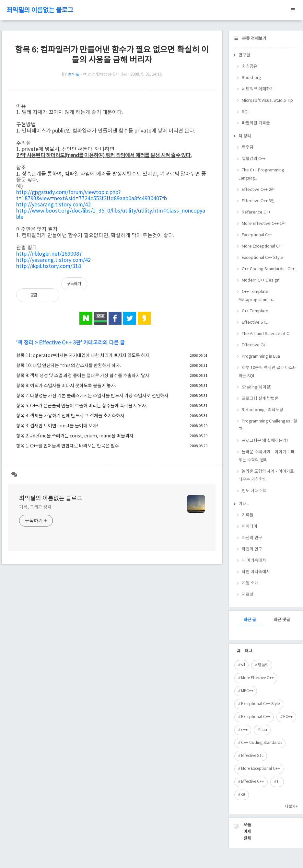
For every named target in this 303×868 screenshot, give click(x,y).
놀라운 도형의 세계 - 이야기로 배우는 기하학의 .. (266, 476)
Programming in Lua (261, 357)
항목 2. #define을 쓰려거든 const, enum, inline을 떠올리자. (75, 436)
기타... (244, 504)
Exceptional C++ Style (262, 258)
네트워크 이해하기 (258, 89)
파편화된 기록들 (256, 123)
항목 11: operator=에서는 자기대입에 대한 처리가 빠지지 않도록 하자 (83, 356)
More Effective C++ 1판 (264, 224)
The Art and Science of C (265, 334)
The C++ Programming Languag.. (261, 174)
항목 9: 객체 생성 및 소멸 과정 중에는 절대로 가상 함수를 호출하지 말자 (83, 376)
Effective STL (255, 323)
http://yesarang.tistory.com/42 (53, 205)
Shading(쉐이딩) (257, 387)
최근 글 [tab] (250, 620)
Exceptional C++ (257, 235)
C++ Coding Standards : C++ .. (270, 269)
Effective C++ (253, 782)
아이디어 (250, 527)
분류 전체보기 (254, 39)
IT (279, 782)
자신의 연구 (252, 538)
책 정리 (25, 343)
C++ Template (255, 311)
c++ (244, 730)
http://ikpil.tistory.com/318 (49, 266)
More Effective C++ (257, 678)
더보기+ (291, 807)
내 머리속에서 (254, 561)
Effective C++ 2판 (258, 190)
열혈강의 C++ (254, 159)
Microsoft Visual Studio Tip (267, 101)
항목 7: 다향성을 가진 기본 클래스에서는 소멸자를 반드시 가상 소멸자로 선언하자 (92, 396)
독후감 (248, 148)
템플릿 (263, 665)
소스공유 (250, 67)
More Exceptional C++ (262, 246)
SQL (246, 112)
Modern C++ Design (261, 280)
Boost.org (251, 78)
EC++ (288, 717)
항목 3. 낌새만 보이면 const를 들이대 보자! (57, 426)
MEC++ (247, 691)
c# (243, 795)
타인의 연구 (252, 549)
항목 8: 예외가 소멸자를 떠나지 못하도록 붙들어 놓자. (66, 386)
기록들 (248, 515)
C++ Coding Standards (262, 743)
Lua (264, 730)
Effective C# (254, 345)
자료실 (248, 595)
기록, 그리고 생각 (35, 507)
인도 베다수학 (254, 491)
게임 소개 (250, 583)
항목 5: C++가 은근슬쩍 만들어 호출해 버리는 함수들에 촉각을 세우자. (82, 406)
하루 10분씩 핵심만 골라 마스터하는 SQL (268, 372)
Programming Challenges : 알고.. (268, 425)
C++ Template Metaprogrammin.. (256, 296)
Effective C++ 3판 (60, 343)
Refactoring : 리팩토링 (262, 410)
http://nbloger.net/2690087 (49, 254)
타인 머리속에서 (256, 572)
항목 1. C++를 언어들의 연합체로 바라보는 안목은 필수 (68, 446)
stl (243, 665)
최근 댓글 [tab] (282, 620)
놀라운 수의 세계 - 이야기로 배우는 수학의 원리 (267, 456)
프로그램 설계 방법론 (260, 399)
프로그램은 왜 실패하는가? (265, 441)
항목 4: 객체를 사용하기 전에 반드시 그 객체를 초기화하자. (71, 416)
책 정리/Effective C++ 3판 (105, 74)
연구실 (244, 55)
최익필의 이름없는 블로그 (40, 11)
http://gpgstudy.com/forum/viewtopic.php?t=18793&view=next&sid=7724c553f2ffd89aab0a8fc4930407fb (92, 196)
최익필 (74, 74)
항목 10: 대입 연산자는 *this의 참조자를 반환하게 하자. (69, 366)
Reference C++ (256, 212)
